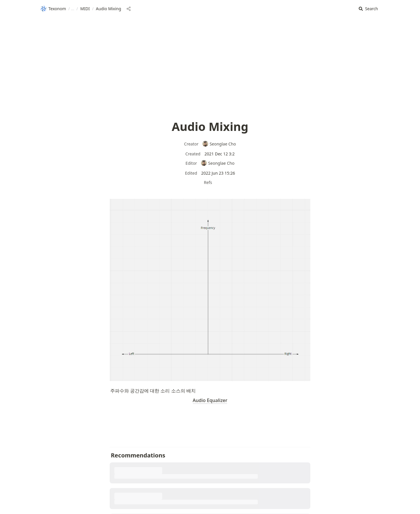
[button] (368, 9)
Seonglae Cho (219, 144)
